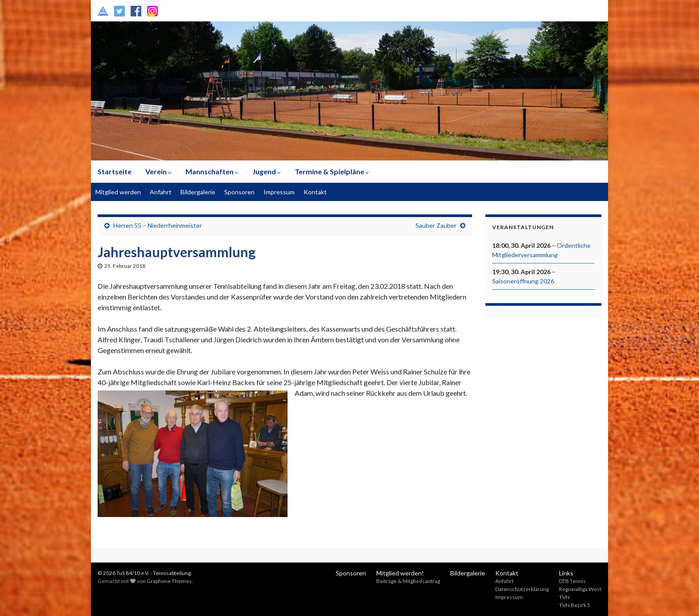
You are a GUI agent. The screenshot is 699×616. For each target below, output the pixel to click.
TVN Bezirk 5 (575, 605)
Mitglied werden (118, 192)
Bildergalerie (198, 192)
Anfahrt (161, 192)
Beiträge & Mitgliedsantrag (408, 581)
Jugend (267, 171)
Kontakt (315, 192)
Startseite (115, 171)
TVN (564, 597)
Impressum (279, 192)
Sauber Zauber (436, 225)
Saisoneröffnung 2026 (523, 281)
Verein (158, 171)
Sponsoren (239, 192)
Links (566, 573)
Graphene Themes (169, 581)
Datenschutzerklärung (522, 589)
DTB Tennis (572, 581)
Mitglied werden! (400, 573)
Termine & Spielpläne (332, 171)
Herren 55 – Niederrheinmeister (158, 225)
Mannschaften (212, 171)
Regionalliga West (580, 589)
